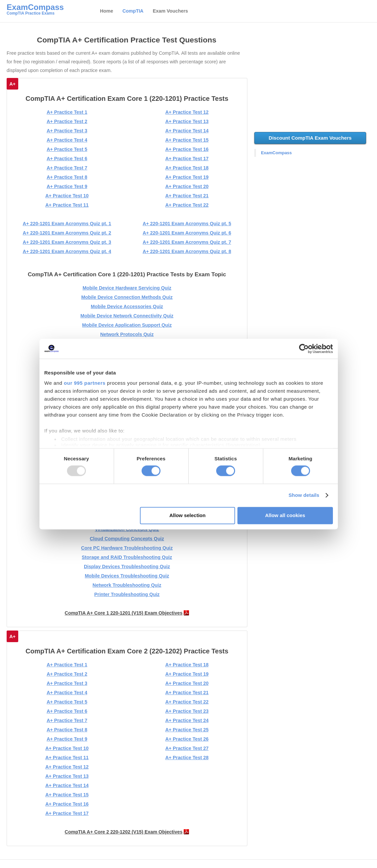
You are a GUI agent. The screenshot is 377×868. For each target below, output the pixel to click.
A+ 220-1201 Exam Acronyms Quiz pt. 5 (187, 224)
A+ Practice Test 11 (67, 205)
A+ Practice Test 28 (187, 758)
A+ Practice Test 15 (187, 140)
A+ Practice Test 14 (187, 131)
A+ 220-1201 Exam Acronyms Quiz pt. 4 (67, 251)
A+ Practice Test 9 (67, 186)
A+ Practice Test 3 (67, 131)
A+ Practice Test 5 (67, 149)
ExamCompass (276, 153)
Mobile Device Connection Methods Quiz (127, 297)
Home (106, 11)
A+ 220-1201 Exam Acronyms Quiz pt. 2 (67, 233)
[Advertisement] (313, 81)
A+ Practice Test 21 (187, 196)
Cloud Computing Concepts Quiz (127, 539)
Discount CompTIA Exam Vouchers (310, 138)
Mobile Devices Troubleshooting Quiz (127, 576)
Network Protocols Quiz (127, 334)
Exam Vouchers (170, 11)
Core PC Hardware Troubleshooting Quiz (127, 548)
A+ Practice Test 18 (187, 168)
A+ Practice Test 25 (187, 730)
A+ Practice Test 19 (187, 177)
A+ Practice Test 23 (187, 711)
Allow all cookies (285, 515)
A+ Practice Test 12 (187, 112)
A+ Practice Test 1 (67, 112)
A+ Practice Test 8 (67, 177)
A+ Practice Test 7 (67, 168)
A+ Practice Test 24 (187, 720)
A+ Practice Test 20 (187, 186)
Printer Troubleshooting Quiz (127, 594)
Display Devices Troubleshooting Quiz (127, 567)
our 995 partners (85, 383)
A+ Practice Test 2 (67, 121)
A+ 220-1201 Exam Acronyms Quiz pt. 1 (67, 224)
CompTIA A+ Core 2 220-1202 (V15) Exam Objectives (124, 832)
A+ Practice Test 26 (187, 739)
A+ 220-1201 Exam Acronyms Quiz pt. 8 (187, 251)
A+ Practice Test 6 (67, 159)
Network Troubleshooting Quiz (127, 585)
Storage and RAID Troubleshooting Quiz (127, 557)
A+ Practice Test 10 (67, 196)
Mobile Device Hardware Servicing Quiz (127, 288)
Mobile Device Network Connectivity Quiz (127, 316)
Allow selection (188, 515)
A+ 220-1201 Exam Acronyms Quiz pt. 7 (187, 242)
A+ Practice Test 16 (187, 149)
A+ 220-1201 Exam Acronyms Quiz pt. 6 (187, 233)
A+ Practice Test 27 (187, 748)
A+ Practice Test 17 (187, 159)
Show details (304, 495)
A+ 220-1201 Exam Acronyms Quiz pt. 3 (67, 242)
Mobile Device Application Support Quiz (127, 325)
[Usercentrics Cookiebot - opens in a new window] (304, 349)
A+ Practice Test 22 (187, 205)
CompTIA (133, 11)
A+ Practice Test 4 (67, 140)
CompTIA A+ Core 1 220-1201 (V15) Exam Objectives (124, 613)
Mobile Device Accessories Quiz (127, 306)
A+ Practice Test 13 (187, 121)
